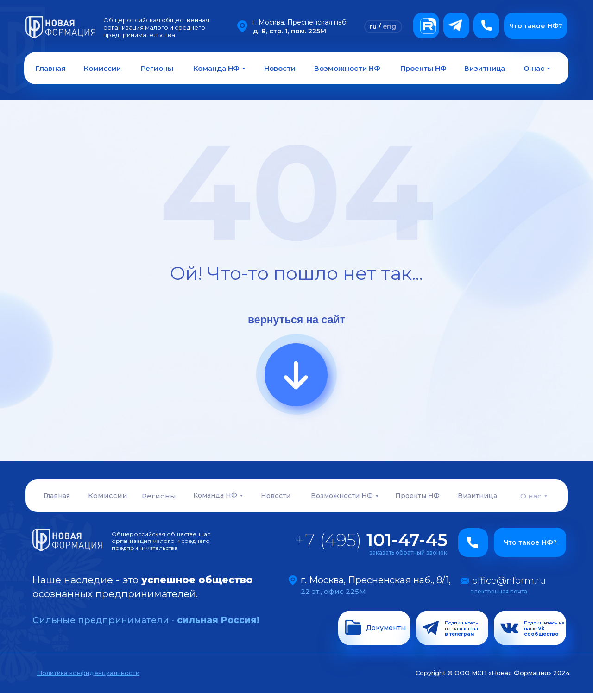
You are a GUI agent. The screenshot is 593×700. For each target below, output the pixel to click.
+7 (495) (371, 540)
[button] (486, 25)
